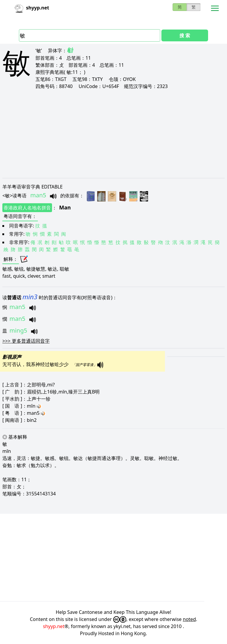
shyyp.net (54, 626)
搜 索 (185, 35)
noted (189, 619)
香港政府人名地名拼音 (27, 208)
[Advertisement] (113, 134)
